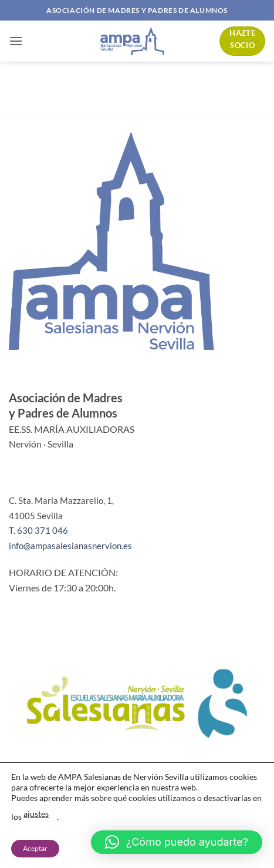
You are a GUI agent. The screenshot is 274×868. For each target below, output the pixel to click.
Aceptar (35, 848)
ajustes (36, 814)
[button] (16, 41)
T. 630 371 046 (38, 530)
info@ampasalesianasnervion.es (70, 546)
